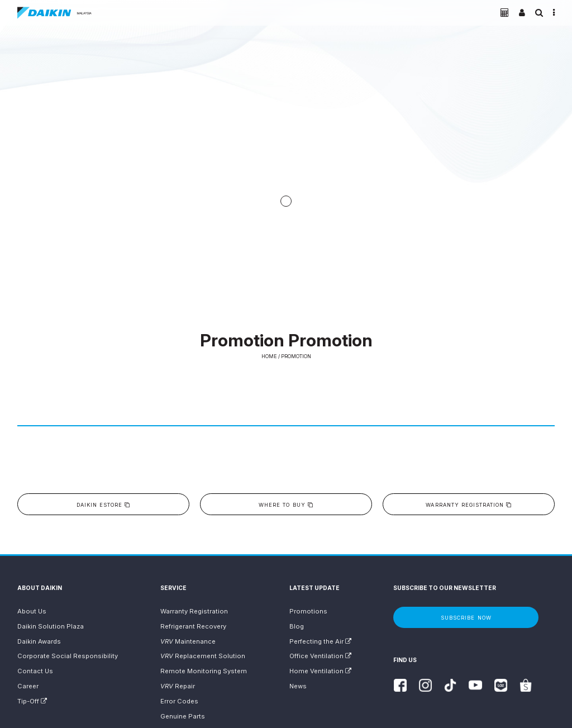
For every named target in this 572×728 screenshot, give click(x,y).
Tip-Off (32, 701)
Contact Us (35, 671)
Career (28, 686)
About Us (32, 611)
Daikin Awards (39, 641)
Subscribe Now (466, 618)
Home (269, 356)
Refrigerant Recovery (193, 626)
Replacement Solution (203, 656)
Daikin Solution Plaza (51, 626)
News (298, 686)
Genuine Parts (183, 716)
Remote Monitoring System (204, 671)
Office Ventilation (320, 656)
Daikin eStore (103, 505)
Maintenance (188, 641)
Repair (178, 686)
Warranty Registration (469, 505)
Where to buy (286, 505)
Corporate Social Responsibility (68, 656)
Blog (297, 626)
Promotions (308, 611)
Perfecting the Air (320, 641)
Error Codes (179, 701)
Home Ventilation (320, 671)
